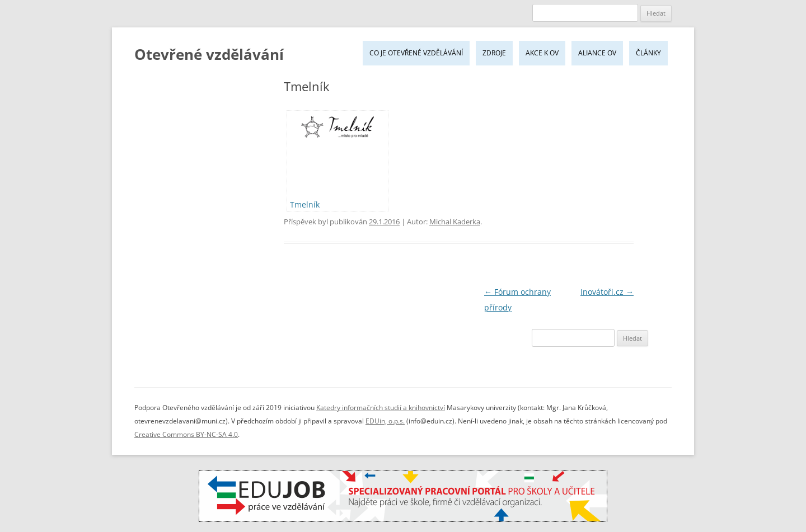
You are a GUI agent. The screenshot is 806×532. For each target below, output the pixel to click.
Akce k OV (542, 53)
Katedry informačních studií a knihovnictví (381, 408)
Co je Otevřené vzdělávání (416, 53)
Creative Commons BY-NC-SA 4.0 (186, 434)
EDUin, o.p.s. (385, 421)
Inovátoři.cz (607, 292)
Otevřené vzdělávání (209, 54)
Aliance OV (597, 53)
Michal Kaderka (455, 222)
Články (648, 53)
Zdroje (494, 53)
